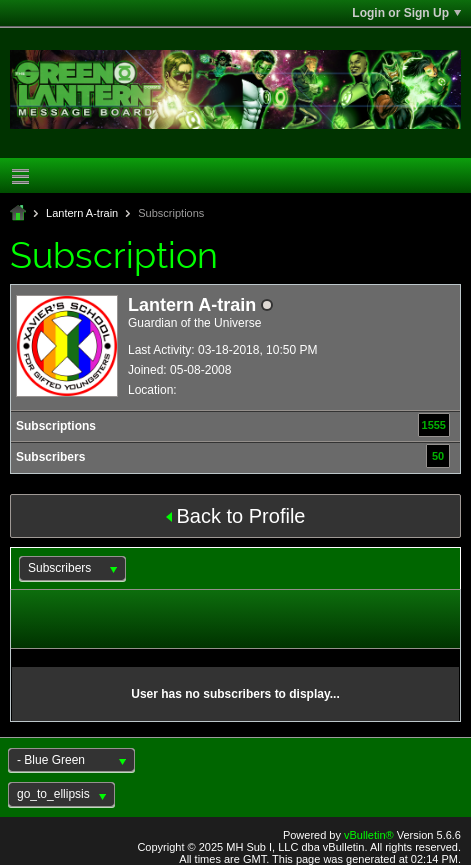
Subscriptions (56, 426)
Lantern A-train (82, 213)
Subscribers (50, 457)
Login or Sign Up (406, 13)
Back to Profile (236, 516)
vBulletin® (369, 835)
